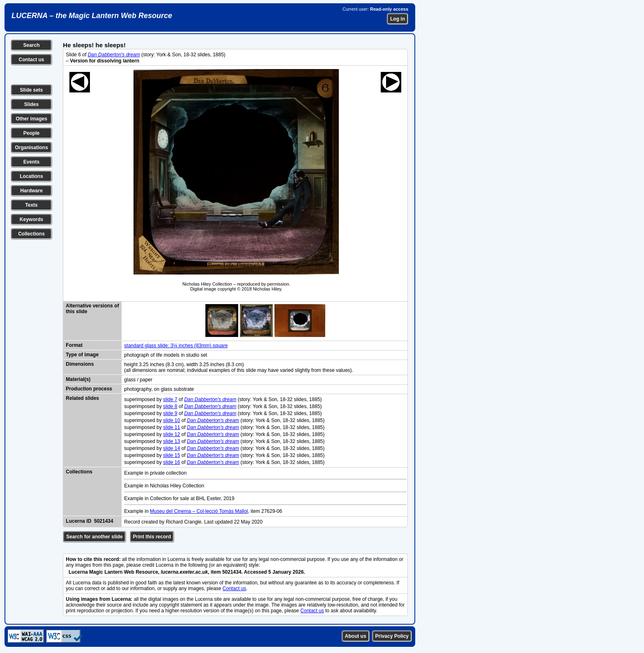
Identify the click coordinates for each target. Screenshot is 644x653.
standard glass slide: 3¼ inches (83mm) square (176, 346)
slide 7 (170, 399)
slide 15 (171, 455)
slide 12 (171, 434)
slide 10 (171, 420)
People (31, 133)
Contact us (31, 60)
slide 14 (171, 448)
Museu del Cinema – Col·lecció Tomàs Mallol (199, 511)
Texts (31, 205)
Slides (31, 104)
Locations (31, 176)
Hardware (31, 191)
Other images (31, 119)
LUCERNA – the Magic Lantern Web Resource (92, 16)
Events (31, 162)
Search (31, 45)
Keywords (31, 219)
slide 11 (171, 427)
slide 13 (171, 441)
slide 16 (171, 462)
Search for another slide (94, 537)
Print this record (152, 537)
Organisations (31, 148)
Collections (31, 234)
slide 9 (170, 413)
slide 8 (170, 406)
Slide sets (31, 90)
